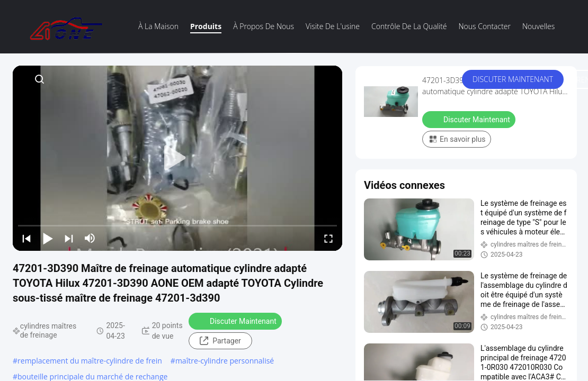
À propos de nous (264, 26)
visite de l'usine (333, 26)
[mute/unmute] (90, 238)
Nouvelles (538, 26)
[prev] (26, 238)
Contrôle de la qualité (409, 26)
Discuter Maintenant (513, 79)
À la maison (158, 26)
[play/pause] (48, 238)
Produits (206, 26)
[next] (69, 238)
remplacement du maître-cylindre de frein (90, 361)
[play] (177, 158)
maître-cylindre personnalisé (225, 361)
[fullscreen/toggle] (328, 238)
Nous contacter (485, 26)
